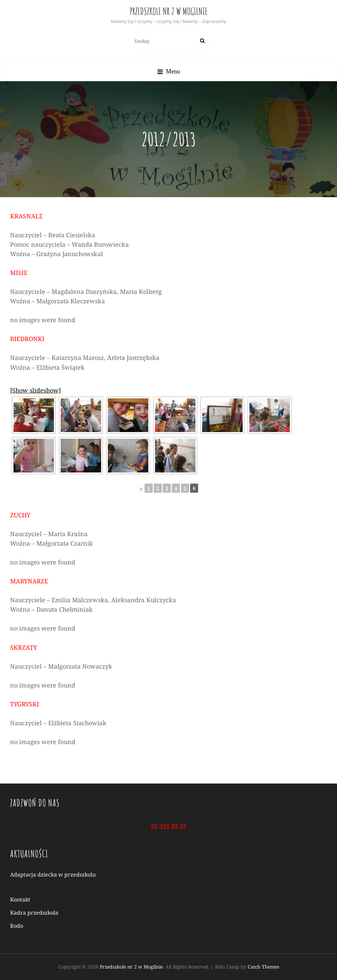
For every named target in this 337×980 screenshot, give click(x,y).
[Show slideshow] (35, 390)
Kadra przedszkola (34, 913)
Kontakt (20, 899)
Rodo (17, 926)
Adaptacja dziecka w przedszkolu (53, 875)
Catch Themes (263, 967)
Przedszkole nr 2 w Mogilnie (169, 11)
